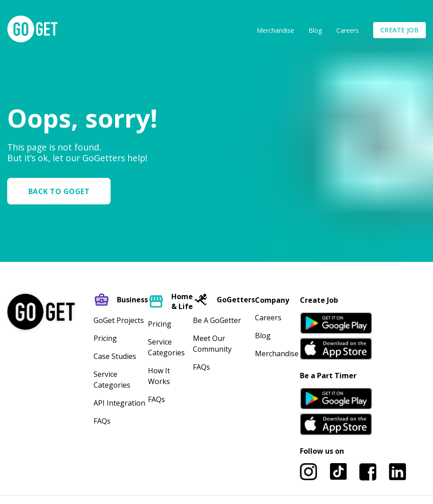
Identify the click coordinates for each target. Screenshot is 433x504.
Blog (315, 30)
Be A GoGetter (217, 320)
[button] (62, 191)
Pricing (105, 338)
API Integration (119, 403)
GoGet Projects (119, 320)
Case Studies (115, 356)
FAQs (102, 421)
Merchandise (275, 30)
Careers (348, 30)
